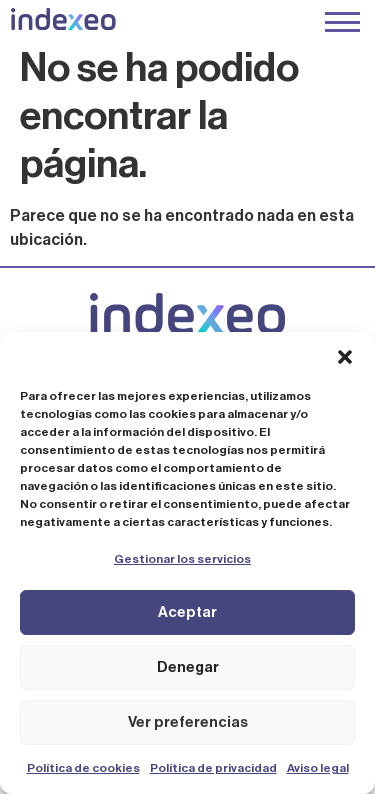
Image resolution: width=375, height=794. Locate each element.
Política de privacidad (213, 768)
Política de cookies (83, 768)
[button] (345, 357)
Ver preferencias (188, 722)
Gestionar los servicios (182, 559)
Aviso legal (318, 768)
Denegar (188, 667)
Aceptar (187, 612)
